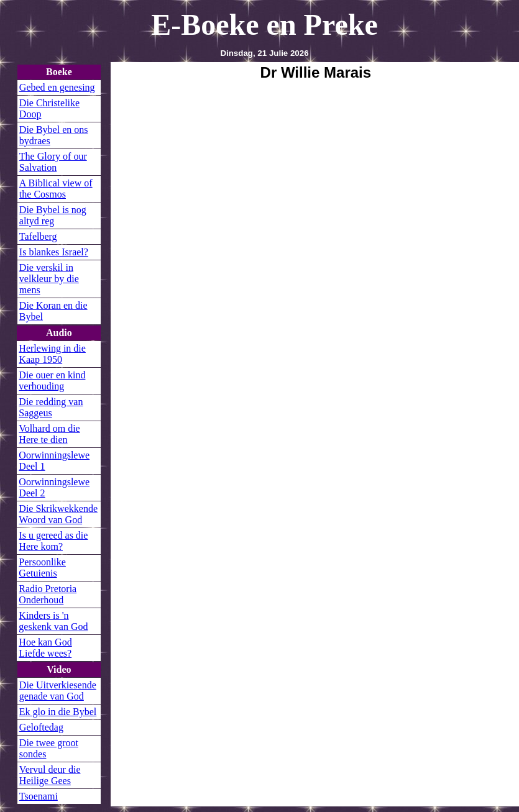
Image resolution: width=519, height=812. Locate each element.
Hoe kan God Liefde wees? (45, 648)
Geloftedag (41, 727)
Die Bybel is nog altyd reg (53, 215)
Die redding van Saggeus (51, 407)
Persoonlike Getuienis (42, 568)
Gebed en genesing (57, 87)
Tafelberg (38, 236)
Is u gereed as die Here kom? (53, 541)
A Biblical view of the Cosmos (56, 189)
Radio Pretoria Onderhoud (48, 594)
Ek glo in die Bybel (58, 712)
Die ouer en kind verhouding (52, 381)
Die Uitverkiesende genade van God (58, 691)
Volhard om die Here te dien (49, 434)
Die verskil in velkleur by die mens (49, 279)
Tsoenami (39, 796)
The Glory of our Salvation (53, 162)
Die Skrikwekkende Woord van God (58, 514)
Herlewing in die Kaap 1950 (52, 354)
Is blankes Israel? (54, 252)
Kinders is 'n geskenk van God (53, 621)
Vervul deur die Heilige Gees (50, 775)
